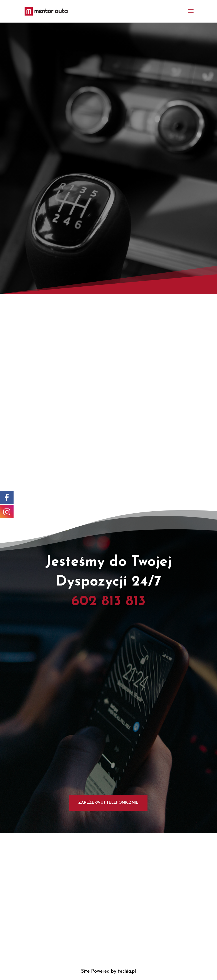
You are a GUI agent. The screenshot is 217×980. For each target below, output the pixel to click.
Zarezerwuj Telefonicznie (108, 803)
